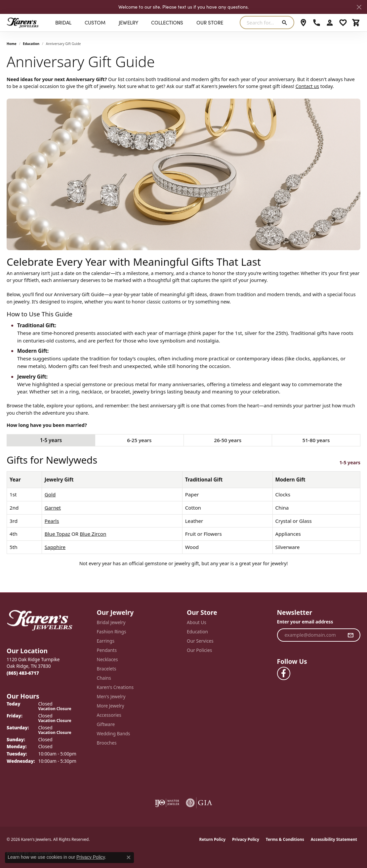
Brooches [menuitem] (107, 743)
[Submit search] (286, 23)
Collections (167, 23)
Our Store (210, 23)
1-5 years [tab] (51, 440)
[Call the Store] (23, 673)
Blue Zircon (93, 534)
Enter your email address (305, 622)
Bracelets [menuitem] (107, 669)
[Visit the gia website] (199, 803)
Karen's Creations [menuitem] (115, 687)
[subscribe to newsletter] (351, 635)
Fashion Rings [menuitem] (112, 632)
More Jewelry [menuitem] (111, 706)
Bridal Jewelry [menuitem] (111, 622)
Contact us (307, 86)
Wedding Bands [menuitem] (114, 733)
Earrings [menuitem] (106, 641)
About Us (197, 622)
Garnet (53, 508)
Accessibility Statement (334, 839)
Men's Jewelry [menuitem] (111, 696)
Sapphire (55, 547)
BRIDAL (63, 23)
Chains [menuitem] (104, 678)
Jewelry (128, 23)
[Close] (359, 7)
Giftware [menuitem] (106, 724)
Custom (95, 23)
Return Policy (213, 839)
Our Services (200, 641)
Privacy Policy (246, 839)
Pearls (52, 521)
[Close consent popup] (129, 857)
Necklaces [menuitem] (107, 659)
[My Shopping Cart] (356, 23)
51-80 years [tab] (316, 440)
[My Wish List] (343, 23)
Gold (50, 494)
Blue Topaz (57, 534)
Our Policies (199, 650)
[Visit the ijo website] (167, 803)
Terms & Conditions (285, 839)
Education (31, 44)
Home (12, 44)
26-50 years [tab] (228, 440)
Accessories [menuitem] (109, 715)
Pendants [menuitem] (107, 650)
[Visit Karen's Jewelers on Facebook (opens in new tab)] (284, 673)
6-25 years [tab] (139, 440)
